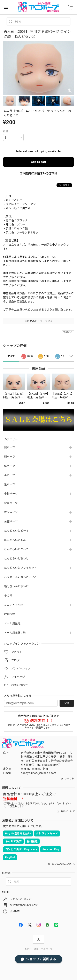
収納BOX (10, 614)
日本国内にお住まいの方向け (39, 173)
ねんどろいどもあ (15, 540)
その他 (8, 596)
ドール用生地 (12, 623)
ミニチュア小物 (14, 605)
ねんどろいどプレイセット (21, 568)
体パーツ (10, 466)
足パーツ (10, 484)
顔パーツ (10, 457)
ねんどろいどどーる (16, 531)
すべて (11, 356)
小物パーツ (11, 494)
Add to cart (39, 162)
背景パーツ (11, 503)
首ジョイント (12, 512)
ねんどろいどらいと (16, 559)
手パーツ (10, 475)
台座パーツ (11, 522)
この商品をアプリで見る (38, 321)
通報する (68, 332)
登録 (67, 703)
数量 (6, 131)
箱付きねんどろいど (16, 586)
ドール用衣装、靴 (15, 633)
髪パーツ (10, 447)
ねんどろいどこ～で (16, 549)
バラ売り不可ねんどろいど (21, 577)
